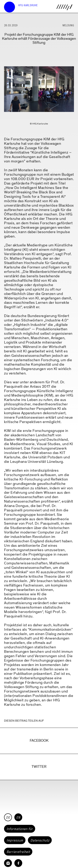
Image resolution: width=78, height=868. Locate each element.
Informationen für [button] (20, 829)
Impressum (15, 840)
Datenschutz (40, 840)
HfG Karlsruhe (28, 5)
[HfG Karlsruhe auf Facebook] (18, 863)
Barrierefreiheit (18, 852)
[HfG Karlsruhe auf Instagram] (8, 863)
